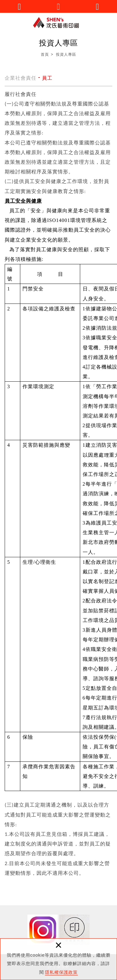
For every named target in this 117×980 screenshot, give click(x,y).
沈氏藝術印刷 (59, 23)
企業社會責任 (21, 78)
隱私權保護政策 (61, 972)
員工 (47, 78)
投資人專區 (66, 54)
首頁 (45, 54)
